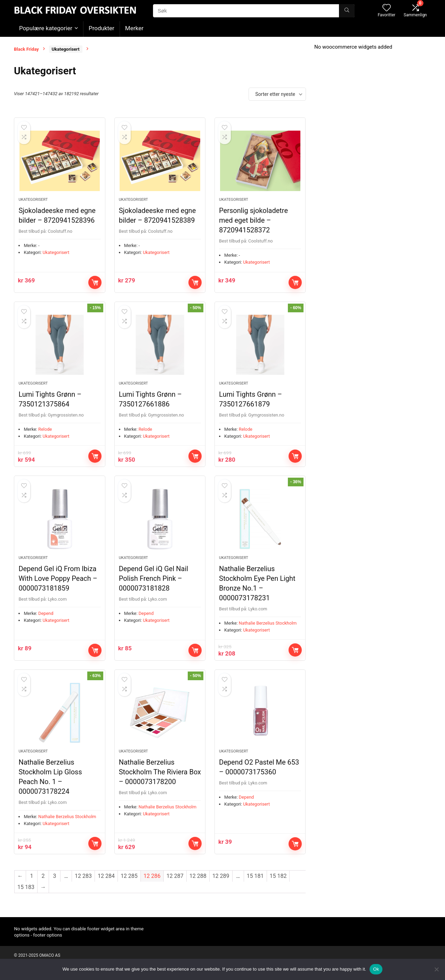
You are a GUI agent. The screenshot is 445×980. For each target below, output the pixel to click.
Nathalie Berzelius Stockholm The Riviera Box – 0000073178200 (160, 781)
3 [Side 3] (55, 885)
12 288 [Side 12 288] (198, 885)
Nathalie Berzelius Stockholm (268, 630)
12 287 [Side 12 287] (175, 885)
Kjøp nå (95, 285)
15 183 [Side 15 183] (26, 896)
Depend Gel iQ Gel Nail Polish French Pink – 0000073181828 (153, 585)
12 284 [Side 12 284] (106, 885)
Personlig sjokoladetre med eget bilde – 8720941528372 (253, 222)
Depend (46, 620)
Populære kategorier (46, 28)
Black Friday (26, 49)
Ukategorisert (66, 49)
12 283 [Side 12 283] (83, 885)
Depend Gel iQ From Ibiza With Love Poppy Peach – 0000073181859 (58, 585)
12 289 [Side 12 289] (221, 885)
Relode (45, 434)
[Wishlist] (387, 8)
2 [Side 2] (43, 885)
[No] (436, 969)
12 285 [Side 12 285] (129, 885)
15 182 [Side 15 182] (278, 885)
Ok (376, 969)
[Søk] (347, 11)
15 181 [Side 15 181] (255, 885)
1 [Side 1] (32, 885)
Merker (134, 28)
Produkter (102, 28)
